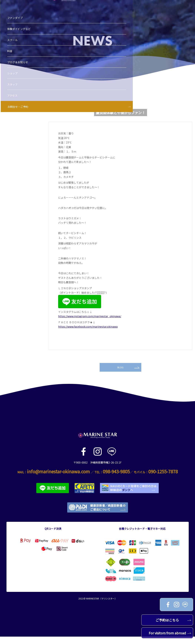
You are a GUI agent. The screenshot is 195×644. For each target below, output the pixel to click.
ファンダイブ (16, 6)
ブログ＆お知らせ (19, 50)
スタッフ (14, 73)
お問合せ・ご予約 (19, 95)
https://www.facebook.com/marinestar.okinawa (88, 327)
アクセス (13, 84)
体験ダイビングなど (20, 17)
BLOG (128, 374)
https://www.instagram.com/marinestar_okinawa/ (90, 316)
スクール (14, 28)
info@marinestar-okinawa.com (58, 479)
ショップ (14, 62)
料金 (11, 39)
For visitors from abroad (170, 633)
